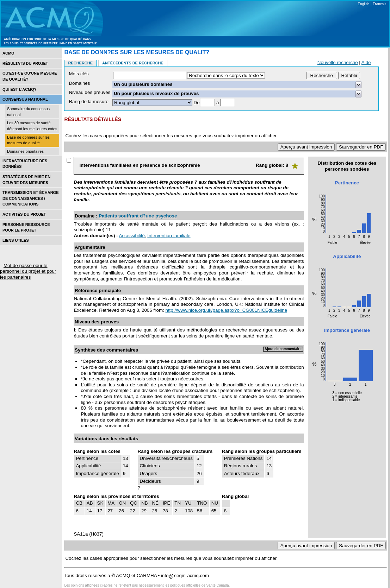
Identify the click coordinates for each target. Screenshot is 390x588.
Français (379, 4)
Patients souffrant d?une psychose (138, 216)
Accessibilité (132, 236)
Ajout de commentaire (283, 349)
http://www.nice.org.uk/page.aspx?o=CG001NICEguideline (226, 310)
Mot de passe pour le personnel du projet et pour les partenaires (28, 271)
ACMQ (8, 53)
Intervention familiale (169, 236)
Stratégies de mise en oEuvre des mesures (26, 180)
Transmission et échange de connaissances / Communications (31, 198)
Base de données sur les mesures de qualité (28, 140)
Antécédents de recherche (133, 63)
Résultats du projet (25, 63)
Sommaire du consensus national (28, 112)
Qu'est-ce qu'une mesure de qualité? (30, 76)
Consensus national (25, 99)
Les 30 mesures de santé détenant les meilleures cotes (32, 126)
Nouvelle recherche (338, 62)
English (363, 4)
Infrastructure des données (25, 164)
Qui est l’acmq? (20, 89)
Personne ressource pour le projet (26, 227)
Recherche (80, 63)
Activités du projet (24, 214)
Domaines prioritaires (25, 151)
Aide (366, 62)
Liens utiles (16, 240)
